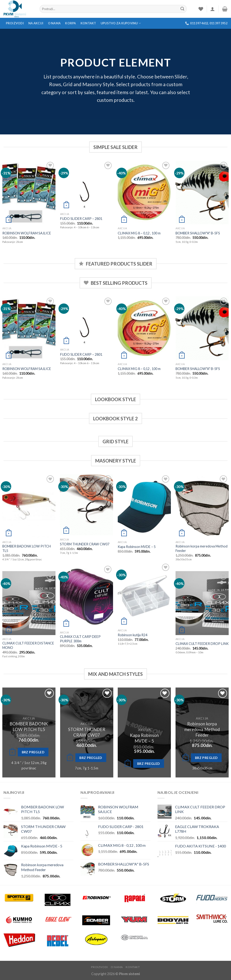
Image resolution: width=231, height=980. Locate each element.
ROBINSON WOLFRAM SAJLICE (27, 233)
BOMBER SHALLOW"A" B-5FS (198, 233)
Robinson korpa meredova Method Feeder (202, 548)
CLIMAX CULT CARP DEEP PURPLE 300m (80, 639)
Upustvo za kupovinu (121, 23)
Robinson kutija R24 (132, 635)
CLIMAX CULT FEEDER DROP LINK (202, 644)
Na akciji (36, 23)
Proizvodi (15, 23)
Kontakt (88, 23)
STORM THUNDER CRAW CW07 (85, 544)
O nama (54, 23)
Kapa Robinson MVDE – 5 (137, 547)
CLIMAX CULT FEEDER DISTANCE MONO (28, 645)
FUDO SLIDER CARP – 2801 (81, 219)
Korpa (70, 23)
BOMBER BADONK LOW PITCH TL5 (27, 548)
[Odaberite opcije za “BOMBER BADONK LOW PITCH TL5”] (12, 753)
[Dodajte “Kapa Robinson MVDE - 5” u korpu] (128, 764)
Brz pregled (33, 752)
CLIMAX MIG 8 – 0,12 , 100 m (139, 233)
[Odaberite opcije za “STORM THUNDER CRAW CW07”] (70, 758)
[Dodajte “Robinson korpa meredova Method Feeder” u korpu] (186, 758)
